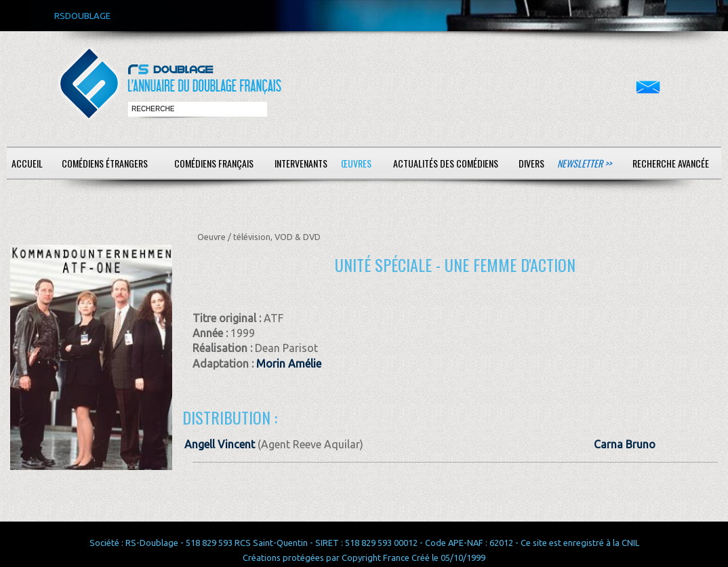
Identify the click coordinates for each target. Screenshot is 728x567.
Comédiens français (214, 163)
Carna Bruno (625, 444)
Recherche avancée (671, 163)
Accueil (27, 163)
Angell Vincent (220, 444)
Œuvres (356, 163)
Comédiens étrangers (105, 163)
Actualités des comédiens (446, 163)
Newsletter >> (584, 163)
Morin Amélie (289, 364)
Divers (531, 163)
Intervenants (301, 163)
